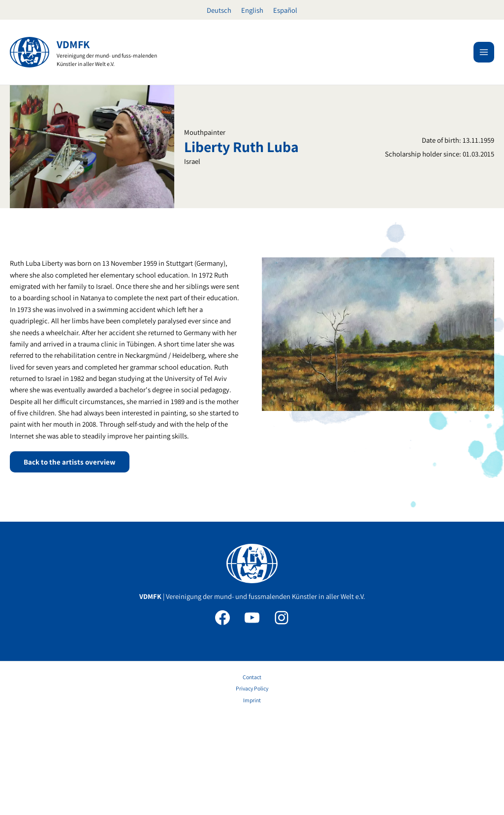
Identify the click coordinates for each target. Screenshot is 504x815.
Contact (252, 762)
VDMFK (73, 44)
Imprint (252, 785)
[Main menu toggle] (484, 52)
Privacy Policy (252, 773)
